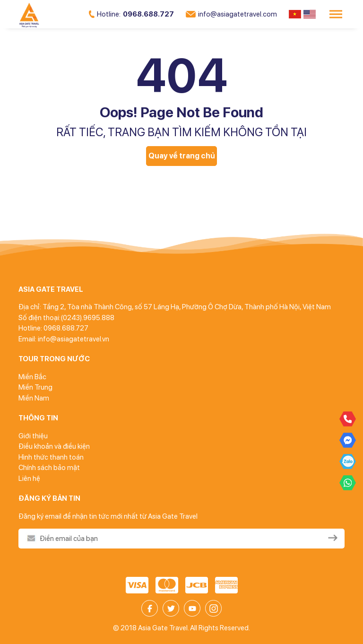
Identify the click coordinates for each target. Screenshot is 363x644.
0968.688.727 (131, 14)
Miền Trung (35, 387)
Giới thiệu (33, 436)
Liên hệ (29, 479)
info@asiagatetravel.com (231, 14)
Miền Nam (34, 398)
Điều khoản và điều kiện (54, 446)
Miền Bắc (32, 377)
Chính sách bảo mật (49, 468)
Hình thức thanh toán (51, 457)
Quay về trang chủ (182, 156)
